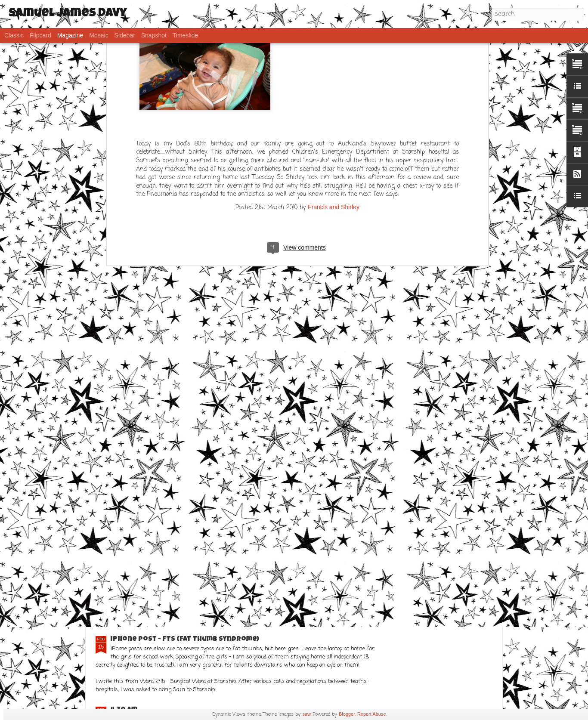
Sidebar (125, 35)
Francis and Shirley (334, 88)
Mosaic (99, 35)
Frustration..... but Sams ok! (164, 561)
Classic (14, 35)
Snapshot (154, 35)
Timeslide (185, 35)
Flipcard (40, 35)
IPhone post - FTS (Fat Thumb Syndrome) (185, 640)
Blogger (347, 714)
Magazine (70, 35)
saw (306, 714)
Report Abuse (372, 714)
